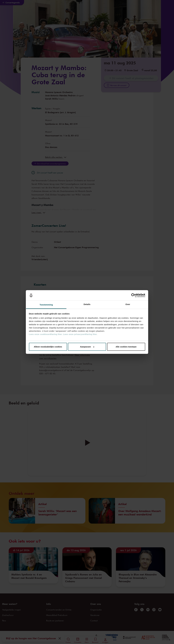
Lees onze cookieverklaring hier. (46, 334)
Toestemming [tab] (46, 305)
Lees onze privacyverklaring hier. (80, 334)
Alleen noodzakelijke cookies (48, 347)
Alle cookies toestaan (126, 347)
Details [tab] (87, 304)
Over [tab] (128, 304)
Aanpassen (87, 347)
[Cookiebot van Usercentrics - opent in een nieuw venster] (133, 295)
